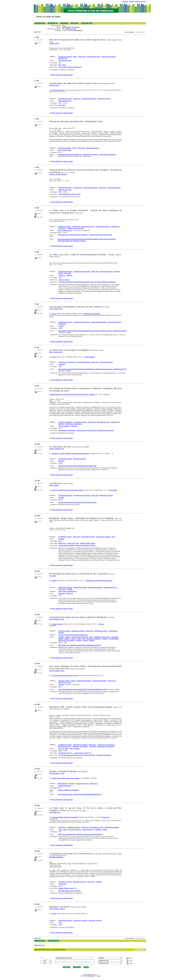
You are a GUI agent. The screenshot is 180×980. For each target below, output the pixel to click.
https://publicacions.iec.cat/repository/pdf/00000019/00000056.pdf (79, 794)
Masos (73, 681)
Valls (60, 923)
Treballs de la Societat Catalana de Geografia (66, 778)
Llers (84, 639)
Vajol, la (73, 639)
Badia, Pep (62, 543)
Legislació (93, 746)
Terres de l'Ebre (64, 749)
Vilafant (85, 640)
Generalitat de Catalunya (108, 154)
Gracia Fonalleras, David (57, 671)
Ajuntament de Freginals (66, 545)
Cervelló (61, 498)
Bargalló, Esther (54, 43)
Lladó (79, 639)
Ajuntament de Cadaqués (67, 430)
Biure (91, 637)
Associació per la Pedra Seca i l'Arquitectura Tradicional (95, 430)
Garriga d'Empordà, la (65, 230)
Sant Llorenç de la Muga (66, 640)
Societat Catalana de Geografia (68, 790)
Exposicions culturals (65, 587)
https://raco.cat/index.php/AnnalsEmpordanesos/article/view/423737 (81, 834)
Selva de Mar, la (88, 830)
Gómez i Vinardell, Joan (57, 449)
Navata (105, 639)
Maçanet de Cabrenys (94, 639)
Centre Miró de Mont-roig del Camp (70, 67)
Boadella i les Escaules (102, 637)
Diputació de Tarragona (90, 154)
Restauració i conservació (106, 746)
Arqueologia (84, 746)
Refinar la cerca (71, 29)
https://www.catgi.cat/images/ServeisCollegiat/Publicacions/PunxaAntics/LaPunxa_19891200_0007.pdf (92, 369)
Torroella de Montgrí (64, 786)
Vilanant (92, 640)
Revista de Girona (57, 624)
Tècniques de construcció (75, 228)
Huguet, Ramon (54, 485)
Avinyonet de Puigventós (80, 637)
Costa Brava (62, 884)
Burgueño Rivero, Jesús (57, 773)
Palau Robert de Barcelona (67, 591)
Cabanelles (115, 637)
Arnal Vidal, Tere (64, 753)
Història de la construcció (92, 314)
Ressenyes (106, 817)
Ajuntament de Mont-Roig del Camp (70, 154)
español (132, 1)
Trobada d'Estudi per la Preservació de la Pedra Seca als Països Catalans (72, 394)
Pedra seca (82, 57)
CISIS (88, 976)
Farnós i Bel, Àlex (73, 543)
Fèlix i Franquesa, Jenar (57, 619)
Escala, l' (61, 326)
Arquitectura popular (65, 57)
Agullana (61, 637)
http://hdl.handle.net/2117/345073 (69, 891)
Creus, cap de (63, 830)
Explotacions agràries (84, 681)
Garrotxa (69, 275)
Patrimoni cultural (64, 631)
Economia (68, 273)
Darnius (67, 639)
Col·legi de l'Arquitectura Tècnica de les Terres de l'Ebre (77, 755)
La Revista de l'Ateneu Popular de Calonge (65, 676)
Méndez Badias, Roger (66, 888)
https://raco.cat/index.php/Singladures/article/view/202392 (77, 466)
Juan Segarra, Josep (81, 753)
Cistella (61, 639)
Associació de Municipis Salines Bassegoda (73, 635)
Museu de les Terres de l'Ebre (86, 545)
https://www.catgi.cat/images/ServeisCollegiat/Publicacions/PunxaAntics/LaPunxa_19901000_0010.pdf (92, 331)
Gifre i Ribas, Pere (55, 813)
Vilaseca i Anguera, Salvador (58, 174)
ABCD (92, 976)
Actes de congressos (65, 422)
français (143, 1)
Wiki (99, 976)
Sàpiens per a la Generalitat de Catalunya (99, 581)
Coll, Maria (53, 576)
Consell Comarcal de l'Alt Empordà (100, 235)
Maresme (61, 461)
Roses (105, 830)
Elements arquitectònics (99, 322)
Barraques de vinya (93, 57)
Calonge (61, 685)
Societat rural (63, 58)
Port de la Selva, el (75, 830)
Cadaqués (62, 364)
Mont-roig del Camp (65, 60)
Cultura (54, 914)
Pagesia (70, 589)
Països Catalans (64, 426)
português (125, 1)
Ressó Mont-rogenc (58, 90)
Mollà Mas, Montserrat (56, 857)
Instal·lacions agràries (108, 57)
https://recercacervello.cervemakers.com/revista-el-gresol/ (77, 502)
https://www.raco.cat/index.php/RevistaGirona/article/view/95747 (80, 645)
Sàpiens (54, 581)
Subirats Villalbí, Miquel (88, 543)
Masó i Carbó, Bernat (56, 352)
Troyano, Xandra (64, 280)
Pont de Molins (113, 639)
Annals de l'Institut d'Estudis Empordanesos (65, 817)
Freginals (61, 539)
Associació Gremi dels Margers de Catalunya (73, 235)
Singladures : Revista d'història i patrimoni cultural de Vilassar (71, 454)
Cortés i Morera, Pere (56, 309)
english (137, 1)
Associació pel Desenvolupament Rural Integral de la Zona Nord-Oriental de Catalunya (87, 282)
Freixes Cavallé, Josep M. (57, 909)
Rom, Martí (62, 65)
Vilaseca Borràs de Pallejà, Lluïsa (69, 194)
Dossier (101, 624)
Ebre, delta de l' (75, 749)
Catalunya (62, 275)
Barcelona (62, 593)
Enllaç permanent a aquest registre (62, 75)
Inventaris (76, 746)
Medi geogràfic (63, 784)
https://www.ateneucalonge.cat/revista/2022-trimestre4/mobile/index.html (82, 689)
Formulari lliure (141, 950)
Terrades (79, 640)
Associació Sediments (104, 755)
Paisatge (72, 784)
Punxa (54, 314)
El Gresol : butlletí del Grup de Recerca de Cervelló (67, 490)
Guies (75, 57)
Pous (113, 537)
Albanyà (68, 637)
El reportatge (113, 490)
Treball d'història (89, 357)
